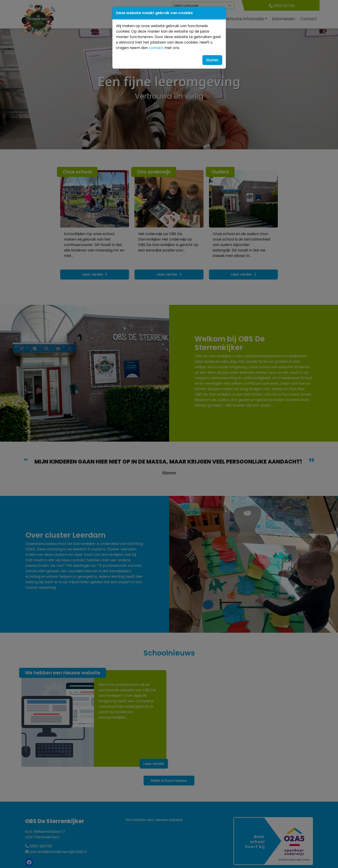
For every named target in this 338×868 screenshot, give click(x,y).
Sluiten (212, 60)
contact (156, 48)
